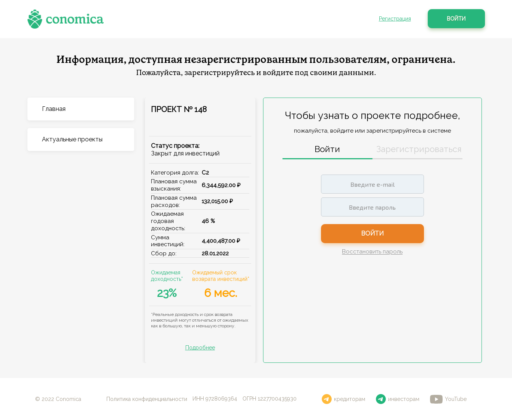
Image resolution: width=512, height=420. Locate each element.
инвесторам (398, 399)
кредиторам (343, 399)
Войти (456, 19)
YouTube (448, 399)
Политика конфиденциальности (147, 399)
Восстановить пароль (372, 252)
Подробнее (200, 348)
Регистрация (395, 19)
